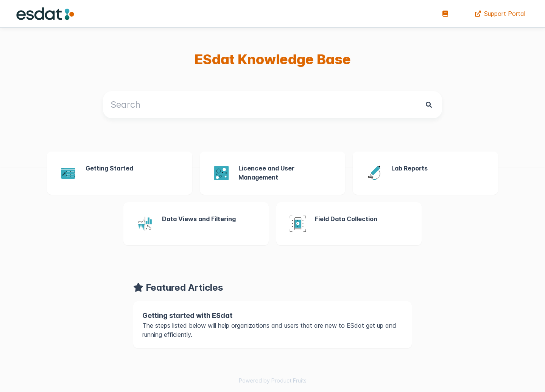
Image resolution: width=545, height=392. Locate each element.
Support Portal (500, 14)
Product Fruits (289, 380)
